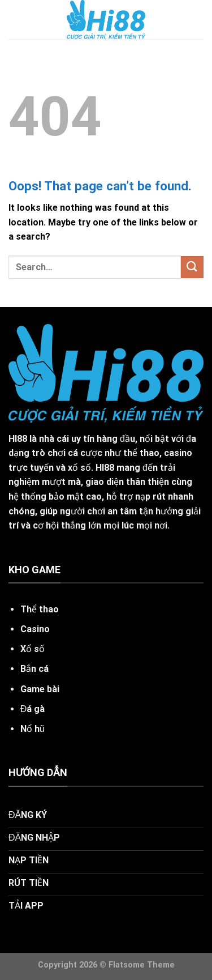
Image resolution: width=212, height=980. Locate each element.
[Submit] (192, 267)
